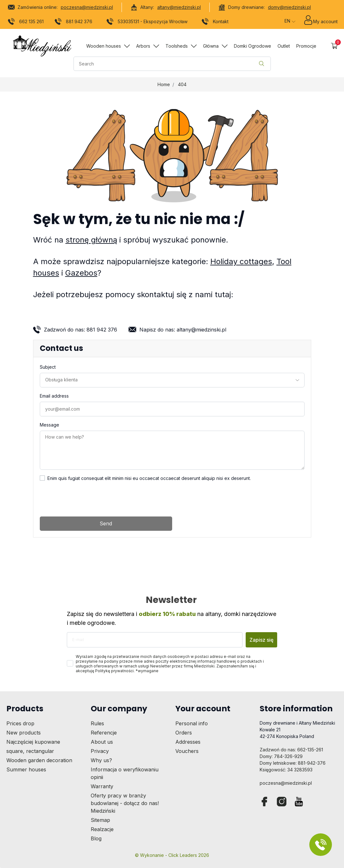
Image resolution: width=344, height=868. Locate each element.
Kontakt (215, 23)
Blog (96, 838)
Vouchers (187, 751)
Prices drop (20, 723)
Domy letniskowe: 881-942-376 (293, 763)
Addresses (188, 742)
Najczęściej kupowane (33, 742)
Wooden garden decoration (39, 760)
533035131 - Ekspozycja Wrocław (147, 23)
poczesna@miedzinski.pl (87, 7)
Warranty (102, 786)
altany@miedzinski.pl (179, 7)
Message (49, 425)
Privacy (100, 751)
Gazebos (81, 273)
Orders (184, 733)
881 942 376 (74, 23)
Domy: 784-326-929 (281, 756)
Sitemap (100, 820)
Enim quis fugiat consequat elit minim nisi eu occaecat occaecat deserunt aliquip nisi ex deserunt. (149, 478)
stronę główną (91, 240)
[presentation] (88, 499)
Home (164, 84)
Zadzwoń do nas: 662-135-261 (291, 750)
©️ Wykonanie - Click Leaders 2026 (172, 855)
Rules (97, 723)
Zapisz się (261, 640)
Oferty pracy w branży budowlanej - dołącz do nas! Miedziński (125, 803)
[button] (334, 46)
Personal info (192, 723)
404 (182, 84)
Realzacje (102, 829)
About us (102, 742)
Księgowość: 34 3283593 (286, 770)
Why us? (101, 760)
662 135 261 (26, 23)
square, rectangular (30, 751)
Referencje (104, 733)
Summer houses (26, 769)
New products (24, 733)
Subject (48, 367)
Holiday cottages (241, 261)
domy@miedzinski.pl (289, 7)
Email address (54, 396)
